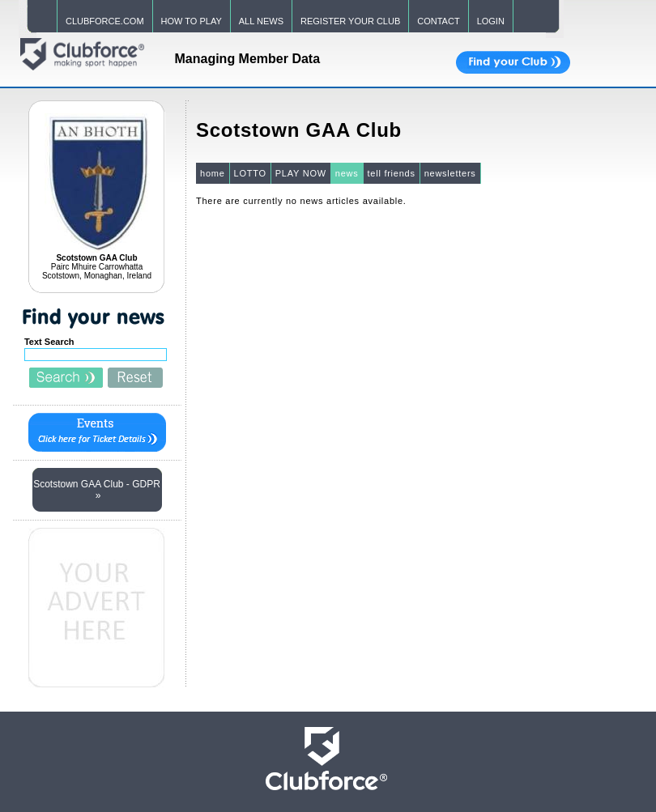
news (347, 173)
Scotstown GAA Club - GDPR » (97, 490)
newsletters (450, 173)
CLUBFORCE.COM (105, 21)
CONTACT (438, 21)
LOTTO (250, 173)
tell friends (392, 173)
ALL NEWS (261, 21)
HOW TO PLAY (192, 21)
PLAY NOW (301, 173)
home (213, 173)
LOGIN (491, 21)
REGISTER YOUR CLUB (350, 21)
